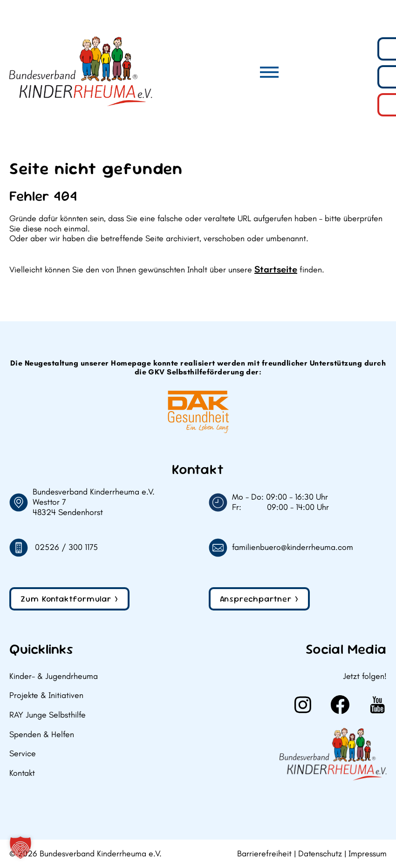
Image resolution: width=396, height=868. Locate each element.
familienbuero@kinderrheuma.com (293, 547)
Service (23, 754)
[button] (20, 848)
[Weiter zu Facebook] (340, 705)
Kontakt (22, 773)
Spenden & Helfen (42, 735)
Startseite (276, 269)
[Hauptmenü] (269, 72)
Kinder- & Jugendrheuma (54, 676)
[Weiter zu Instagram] (303, 705)
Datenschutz (320, 854)
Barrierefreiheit (264, 854)
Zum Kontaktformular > (69, 599)
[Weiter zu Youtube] (377, 705)
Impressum (368, 854)
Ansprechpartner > (259, 599)
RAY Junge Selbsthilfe (48, 715)
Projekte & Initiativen (46, 695)
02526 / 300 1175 (66, 547)
